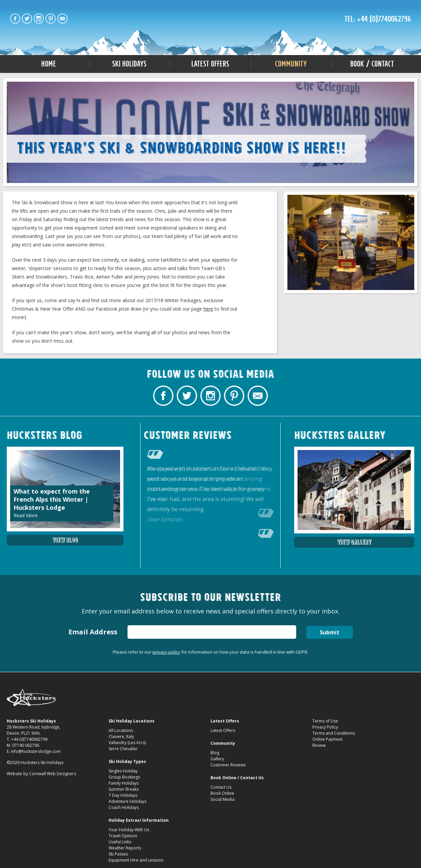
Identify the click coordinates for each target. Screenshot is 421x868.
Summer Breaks (124, 789)
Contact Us (221, 787)
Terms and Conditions (334, 733)
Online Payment (327, 739)
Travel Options (123, 836)
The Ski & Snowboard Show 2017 (211, 21)
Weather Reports (125, 848)
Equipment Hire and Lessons (136, 860)
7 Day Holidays (123, 795)
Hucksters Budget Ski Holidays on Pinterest (51, 19)
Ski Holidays (129, 64)
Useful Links (120, 842)
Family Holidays (124, 783)
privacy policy (166, 652)
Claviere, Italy (121, 737)
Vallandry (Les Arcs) (127, 743)
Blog (215, 753)
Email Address (93, 632)
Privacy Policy (325, 727)
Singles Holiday (123, 771)
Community (291, 64)
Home (49, 64)
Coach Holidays (124, 807)
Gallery (217, 759)
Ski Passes (118, 854)
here (208, 309)
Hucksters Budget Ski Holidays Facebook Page (15, 19)
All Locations (121, 730)
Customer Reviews (228, 765)
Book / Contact (372, 64)
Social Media (222, 799)
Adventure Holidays (128, 801)
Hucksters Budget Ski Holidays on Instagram (39, 19)
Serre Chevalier (123, 749)
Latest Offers (210, 64)
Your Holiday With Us (129, 830)
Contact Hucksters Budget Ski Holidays (62, 19)
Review (319, 745)
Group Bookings (124, 777)
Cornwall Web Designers (52, 774)
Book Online (222, 793)
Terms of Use (325, 721)
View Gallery (354, 542)
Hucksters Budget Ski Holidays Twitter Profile (27, 19)
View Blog (65, 540)
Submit (330, 632)
